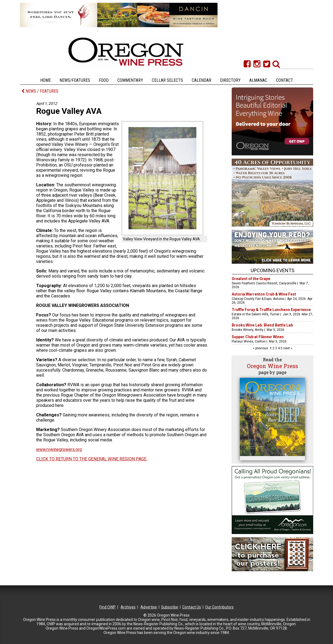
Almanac (258, 80)
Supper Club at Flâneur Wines (258, 337)
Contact (285, 80)
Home (45, 80)
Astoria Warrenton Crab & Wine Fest (264, 294)
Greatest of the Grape (251, 279)
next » (287, 348)
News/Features (75, 80)
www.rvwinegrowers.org (59, 449)
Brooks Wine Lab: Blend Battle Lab (262, 325)
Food (104, 80)
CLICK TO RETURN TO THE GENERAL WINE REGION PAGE (91, 459)
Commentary (130, 80)
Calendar (202, 80)
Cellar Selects (167, 80)
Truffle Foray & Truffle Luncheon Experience (271, 310)
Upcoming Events (273, 270)
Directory (230, 80)
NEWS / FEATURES (40, 91)
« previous (261, 348)
